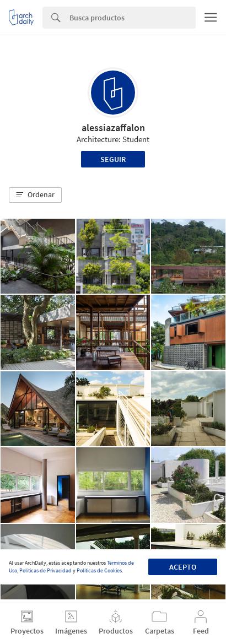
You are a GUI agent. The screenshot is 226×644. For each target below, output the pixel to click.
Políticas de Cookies (99, 570)
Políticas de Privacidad (45, 570)
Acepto (183, 567)
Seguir (113, 159)
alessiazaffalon (113, 128)
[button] (35, 195)
